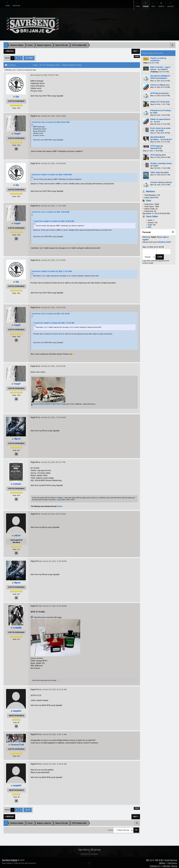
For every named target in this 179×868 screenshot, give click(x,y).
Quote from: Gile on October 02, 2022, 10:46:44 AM (51, 210)
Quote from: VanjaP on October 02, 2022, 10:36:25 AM (52, 173)
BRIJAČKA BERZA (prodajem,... (158, 137)
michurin (17, 482)
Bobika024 (163, 77)
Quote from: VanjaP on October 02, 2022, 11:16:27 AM (52, 270)
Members (150, 190)
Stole (167, 100)
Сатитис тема (156, 181)
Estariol (60, 505)
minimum (165, 92)
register (146, 238)
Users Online (152, 215)
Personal (146, 231)
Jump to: (110, 828)
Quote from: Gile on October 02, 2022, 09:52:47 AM (51, 121)
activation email (164, 240)
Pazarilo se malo (157, 56)
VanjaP (161, 129)
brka (149, 225)
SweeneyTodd (156, 147)
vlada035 (164, 68)
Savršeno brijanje (10, 858)
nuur (168, 83)
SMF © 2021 (159, 859)
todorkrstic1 (155, 59)
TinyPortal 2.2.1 (155, 865)
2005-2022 (166, 865)
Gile (17, 95)
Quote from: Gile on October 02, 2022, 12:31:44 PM (51, 312)
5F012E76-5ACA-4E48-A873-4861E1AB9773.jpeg (49, 402)
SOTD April (155, 153)
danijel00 (17, 709)
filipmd (17, 437)
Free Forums (172, 862)
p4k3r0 (17, 534)
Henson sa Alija (157, 83)
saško (155, 111)
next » (136, 50)
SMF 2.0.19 (150, 859)
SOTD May (154, 92)
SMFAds (162, 862)
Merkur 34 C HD (157, 100)
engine (166, 171)
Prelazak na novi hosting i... (161, 109)
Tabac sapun (155, 171)
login (165, 235)
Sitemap (174, 865)
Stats (149, 199)
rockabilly (17, 626)
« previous (9, 50)
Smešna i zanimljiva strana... (162, 162)
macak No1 (168, 138)
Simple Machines (171, 859)
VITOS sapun (155, 144)
